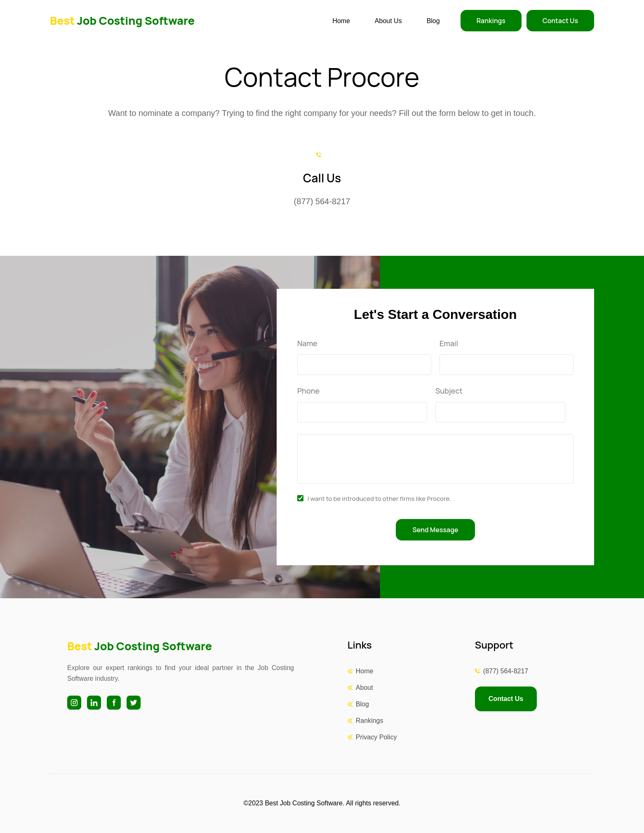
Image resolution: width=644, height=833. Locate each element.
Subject (449, 391)
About (364, 688)
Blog (433, 21)
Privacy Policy (376, 737)
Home (341, 21)
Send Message (436, 530)
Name (307, 344)
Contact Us (560, 21)
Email (449, 344)
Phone (308, 391)
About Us (388, 21)
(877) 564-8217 (506, 671)
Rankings (491, 21)
